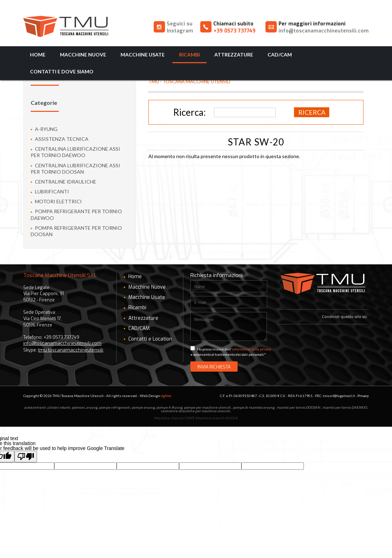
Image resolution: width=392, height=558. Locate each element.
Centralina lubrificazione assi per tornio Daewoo (75, 152)
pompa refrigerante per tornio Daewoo (76, 214)
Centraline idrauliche (63, 182)
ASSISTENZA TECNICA (60, 139)
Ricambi (189, 55)
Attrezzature (234, 55)
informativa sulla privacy (252, 349)
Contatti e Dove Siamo (62, 71)
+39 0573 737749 (234, 31)
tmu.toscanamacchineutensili (71, 350)
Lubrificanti (50, 191)
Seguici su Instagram (180, 27)
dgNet (166, 396)
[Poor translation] (26, 457)
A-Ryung (44, 129)
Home (38, 55)
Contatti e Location (148, 339)
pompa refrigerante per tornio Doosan (76, 231)
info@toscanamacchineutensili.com (324, 31)
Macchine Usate (143, 55)
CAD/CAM (280, 55)
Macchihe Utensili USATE (174, 418)
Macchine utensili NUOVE (217, 418)
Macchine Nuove (83, 55)
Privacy (363, 396)
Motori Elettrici (56, 201)
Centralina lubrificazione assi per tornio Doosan (75, 169)
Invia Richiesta (214, 367)
